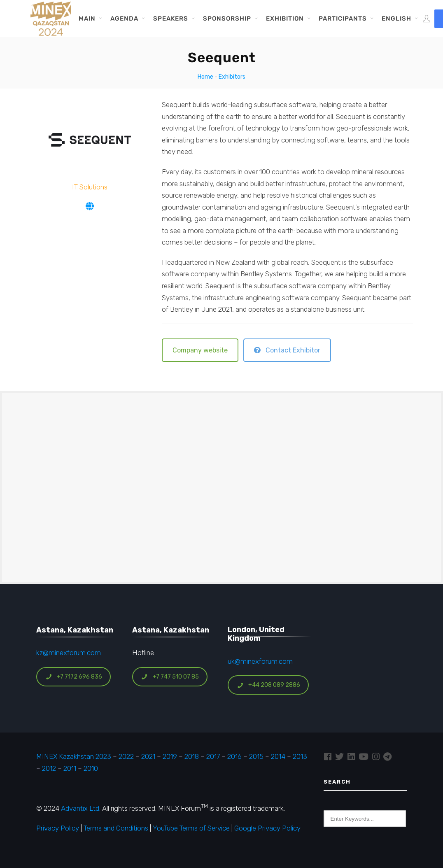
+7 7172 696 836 (74, 677)
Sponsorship (227, 19)
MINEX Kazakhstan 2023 (74, 756)
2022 (126, 756)
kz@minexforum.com (69, 653)
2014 (278, 756)
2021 (148, 756)
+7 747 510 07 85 (170, 677)
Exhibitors (232, 77)
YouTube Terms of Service (191, 828)
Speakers (171, 19)
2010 (91, 768)
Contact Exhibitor (287, 350)
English (396, 19)
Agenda (124, 19)
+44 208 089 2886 (268, 685)
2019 (169, 756)
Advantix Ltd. (81, 808)
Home (205, 77)
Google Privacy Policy (267, 828)
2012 (49, 768)
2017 (213, 756)
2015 (256, 756)
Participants (343, 19)
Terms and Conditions (116, 828)
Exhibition (285, 19)
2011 (70, 768)
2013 (300, 756)
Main (87, 19)
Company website (200, 350)
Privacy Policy (58, 828)
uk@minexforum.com (260, 661)
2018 (192, 756)
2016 (234, 756)
